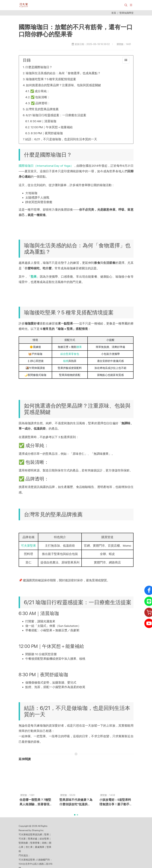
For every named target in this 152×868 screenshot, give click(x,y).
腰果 (79, 347)
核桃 (66, 361)
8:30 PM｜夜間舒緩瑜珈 (47, 133)
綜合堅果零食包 (70, 354)
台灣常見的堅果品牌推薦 (42, 109)
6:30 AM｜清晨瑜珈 (43, 121)
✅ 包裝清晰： (40, 97)
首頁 (114, 13)
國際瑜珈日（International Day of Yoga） (46, 166)
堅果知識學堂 (127, 13)
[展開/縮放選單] (131, 5)
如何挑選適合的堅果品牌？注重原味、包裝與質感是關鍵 (63, 85)
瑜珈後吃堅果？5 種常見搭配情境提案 (51, 79)
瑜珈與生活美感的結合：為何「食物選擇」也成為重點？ (63, 73)
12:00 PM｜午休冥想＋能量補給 (52, 127)
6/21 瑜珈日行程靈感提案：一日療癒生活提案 (56, 115)
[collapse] (126, 60)
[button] (126, 5)
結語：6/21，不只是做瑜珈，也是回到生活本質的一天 (61, 139)
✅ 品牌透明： (41, 103)
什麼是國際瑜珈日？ (39, 67)
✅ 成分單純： (40, 91)
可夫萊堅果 (28, 546)
